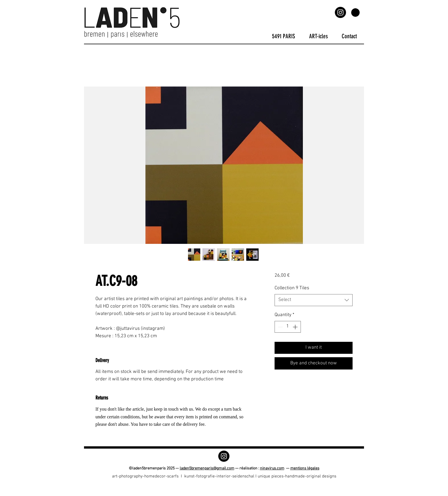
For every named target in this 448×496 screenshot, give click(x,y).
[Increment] (296, 327)
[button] (355, 13)
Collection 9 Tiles (292, 288)
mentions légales (305, 468)
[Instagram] (340, 12)
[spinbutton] (288, 327)
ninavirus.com (272, 468)
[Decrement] (280, 327)
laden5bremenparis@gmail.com (207, 468)
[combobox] (314, 300)
